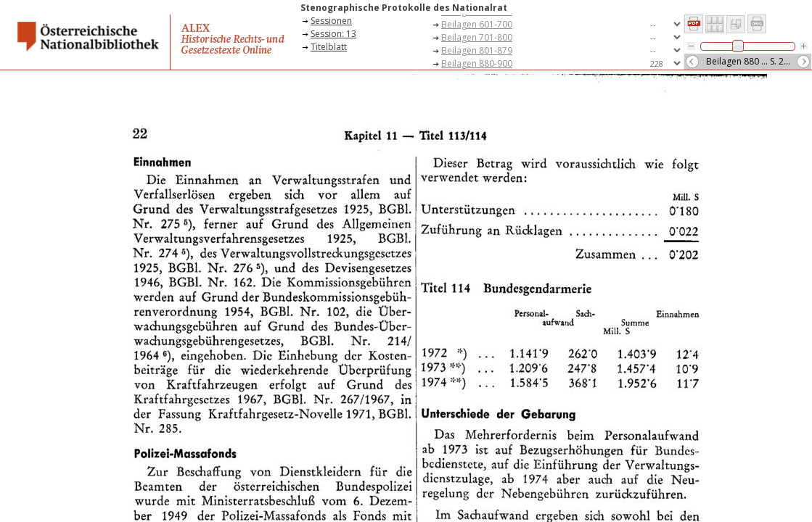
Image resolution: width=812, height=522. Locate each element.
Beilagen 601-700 (477, 24)
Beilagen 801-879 (477, 50)
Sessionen (331, 21)
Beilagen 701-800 (477, 37)
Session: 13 (333, 34)
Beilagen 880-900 (477, 63)
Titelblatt (329, 47)
